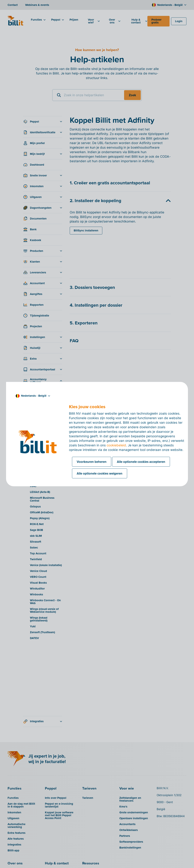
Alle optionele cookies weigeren (100, 473)
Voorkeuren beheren (92, 462)
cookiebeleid (116, 445)
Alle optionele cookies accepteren (141, 462)
